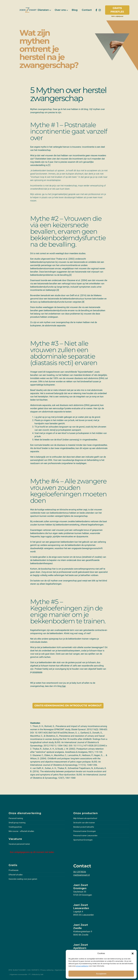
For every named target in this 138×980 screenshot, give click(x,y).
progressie (37, 672)
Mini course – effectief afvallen (21, 831)
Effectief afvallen (16, 875)
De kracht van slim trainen (84, 823)
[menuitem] (44, 10)
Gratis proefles (117, 10)
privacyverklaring (82, 966)
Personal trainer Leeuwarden (85, 836)
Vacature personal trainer (19, 844)
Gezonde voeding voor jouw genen (23, 879)
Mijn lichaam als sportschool (85, 818)
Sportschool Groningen (83, 840)
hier (64, 686)
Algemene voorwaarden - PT (20, 974)
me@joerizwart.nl (82, 875)
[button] (133, 953)
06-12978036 (80, 872)
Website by (38, 974)
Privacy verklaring (47, 970)
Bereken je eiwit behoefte (84, 827)
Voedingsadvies (15, 827)
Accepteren (101, 974)
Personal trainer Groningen (85, 831)
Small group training (17, 823)
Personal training (16, 818)
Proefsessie (13, 870)
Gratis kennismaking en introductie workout (68, 706)
